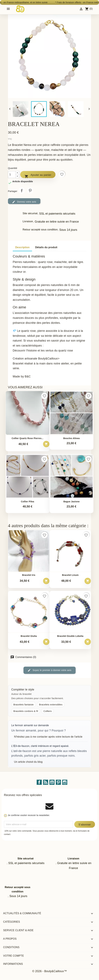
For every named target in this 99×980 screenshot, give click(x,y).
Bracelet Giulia (29, 636)
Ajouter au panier (38, 176)
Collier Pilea (27, 502)
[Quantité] (12, 175)
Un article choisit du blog (28, 762)
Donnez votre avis (24, 202)
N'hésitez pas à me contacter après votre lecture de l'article (48, 737)
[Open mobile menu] (8, 9)
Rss (46, 782)
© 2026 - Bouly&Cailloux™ (49, 971)
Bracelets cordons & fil (26, 711)
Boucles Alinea (71, 438)
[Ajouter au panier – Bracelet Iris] (46, 581)
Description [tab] (22, 247)
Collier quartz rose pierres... (27, 438)
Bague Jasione (72, 502)
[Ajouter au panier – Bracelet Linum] (88, 581)
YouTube (52, 782)
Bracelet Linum (70, 575)
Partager (22, 191)
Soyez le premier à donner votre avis (49, 670)
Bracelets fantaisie (24, 704)
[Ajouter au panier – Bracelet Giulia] (46, 642)
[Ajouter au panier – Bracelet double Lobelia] (88, 642)
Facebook (39, 782)
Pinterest (30, 191)
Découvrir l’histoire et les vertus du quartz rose (43, 351)
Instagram (65, 782)
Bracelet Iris (29, 575)
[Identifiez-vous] (81, 9)
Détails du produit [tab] (46, 247)
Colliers (48, 711)
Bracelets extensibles (51, 704)
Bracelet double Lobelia (70, 636)
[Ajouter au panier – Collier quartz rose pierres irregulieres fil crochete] (46, 444)
